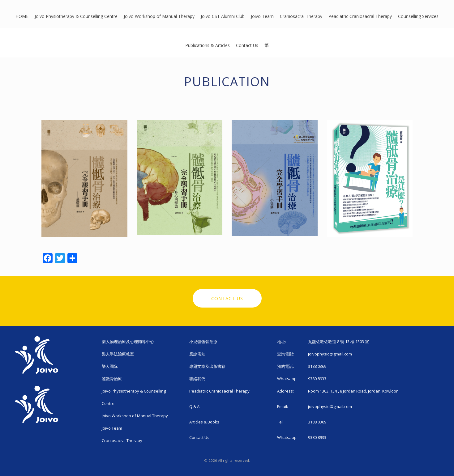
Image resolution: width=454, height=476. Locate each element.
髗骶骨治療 (112, 379)
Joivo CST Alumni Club (223, 16)
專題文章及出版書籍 (207, 366)
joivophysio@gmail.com (330, 354)
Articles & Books (204, 422)
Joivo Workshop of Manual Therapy (159, 16)
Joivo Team (262, 16)
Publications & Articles (208, 45)
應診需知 (197, 354)
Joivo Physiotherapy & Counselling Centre (76, 16)
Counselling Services (418, 16)
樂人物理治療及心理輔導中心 (128, 342)
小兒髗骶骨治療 (203, 342)
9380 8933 (317, 379)
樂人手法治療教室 (118, 354)
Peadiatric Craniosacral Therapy (360, 16)
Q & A (194, 406)
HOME (22, 16)
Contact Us (247, 45)
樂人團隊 (110, 366)
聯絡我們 (197, 379)
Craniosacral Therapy (301, 16)
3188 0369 (317, 366)
